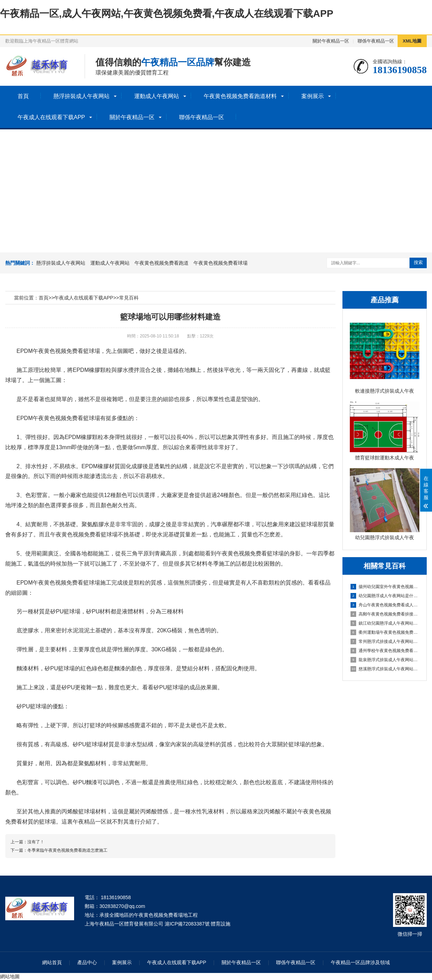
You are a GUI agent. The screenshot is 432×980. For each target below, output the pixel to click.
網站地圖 (10, 976)
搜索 (418, 262)
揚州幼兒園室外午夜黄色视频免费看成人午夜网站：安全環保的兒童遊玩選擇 (385, 587)
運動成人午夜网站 (157, 96)
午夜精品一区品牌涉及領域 (360, 962)
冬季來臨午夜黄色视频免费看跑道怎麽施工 (67, 850)
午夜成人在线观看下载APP (51, 117)
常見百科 (129, 298)
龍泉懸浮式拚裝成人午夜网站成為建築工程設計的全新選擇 (385, 660)
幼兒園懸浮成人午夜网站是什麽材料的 (385, 596)
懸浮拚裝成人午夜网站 (81, 96)
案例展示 (313, 96)
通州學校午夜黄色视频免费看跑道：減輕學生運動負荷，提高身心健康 (385, 651)
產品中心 (87, 962)
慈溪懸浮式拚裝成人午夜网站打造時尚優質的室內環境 (385, 669)
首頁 (23, 96)
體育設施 (221, 924)
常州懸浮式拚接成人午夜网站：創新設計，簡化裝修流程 (385, 641)
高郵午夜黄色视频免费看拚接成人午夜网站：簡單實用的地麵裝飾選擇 (385, 614)
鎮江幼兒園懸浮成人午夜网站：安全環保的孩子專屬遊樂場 (385, 623)
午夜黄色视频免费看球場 (221, 263)
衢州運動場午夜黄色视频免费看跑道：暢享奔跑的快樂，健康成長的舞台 (385, 632)
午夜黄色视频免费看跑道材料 (240, 96)
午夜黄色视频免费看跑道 (162, 263)
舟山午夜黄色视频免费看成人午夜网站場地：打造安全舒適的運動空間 (385, 605)
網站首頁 (52, 962)
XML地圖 (412, 41)
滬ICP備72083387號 (187, 924)
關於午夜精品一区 (331, 41)
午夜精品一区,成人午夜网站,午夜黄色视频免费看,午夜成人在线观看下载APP (167, 14)
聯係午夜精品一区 (376, 41)
